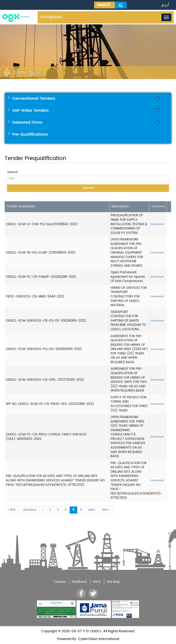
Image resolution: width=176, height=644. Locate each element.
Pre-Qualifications (30, 134)
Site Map (113, 582)
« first (12, 510)
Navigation (51, 17)
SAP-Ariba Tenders (30, 111)
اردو (165, 5)
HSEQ (97, 582)
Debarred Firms (27, 122)
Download (157, 224)
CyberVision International (98, 639)
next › (92, 510)
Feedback (79, 582)
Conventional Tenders (34, 99)
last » (106, 510)
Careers (60, 582)
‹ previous (29, 510)
